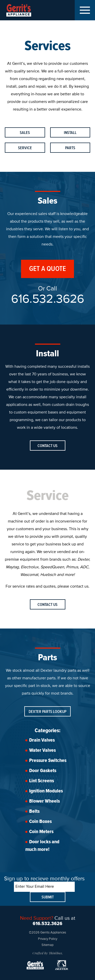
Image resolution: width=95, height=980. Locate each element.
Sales (25, 133)
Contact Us (48, 446)
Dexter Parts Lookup (48, 712)
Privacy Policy (48, 939)
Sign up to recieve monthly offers (44, 879)
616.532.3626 (48, 299)
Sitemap (48, 945)
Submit (48, 897)
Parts (70, 148)
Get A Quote (48, 269)
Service (25, 148)
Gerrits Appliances (23, 10)
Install (70, 133)
